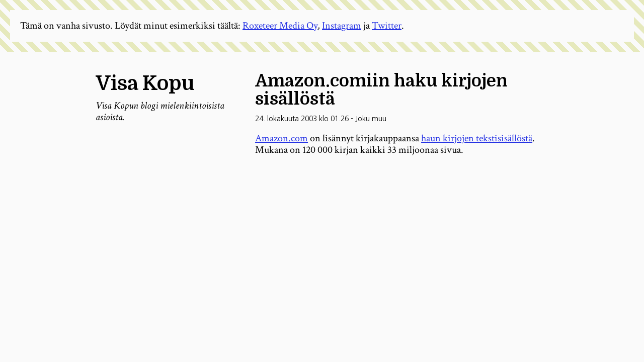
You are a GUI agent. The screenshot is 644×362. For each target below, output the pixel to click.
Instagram (342, 26)
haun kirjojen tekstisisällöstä (477, 138)
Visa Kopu (145, 83)
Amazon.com (281, 138)
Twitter (387, 26)
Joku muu (371, 119)
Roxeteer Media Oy (280, 26)
